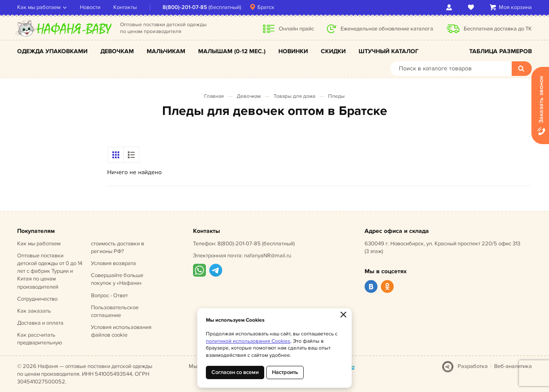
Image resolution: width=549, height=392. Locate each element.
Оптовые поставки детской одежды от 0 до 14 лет (50, 271)
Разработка (473, 366)
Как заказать (34, 311)
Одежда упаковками (52, 51)
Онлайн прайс (296, 29)
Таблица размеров (501, 51)
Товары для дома (294, 96)
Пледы (336, 96)
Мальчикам (166, 51)
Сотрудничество (37, 299)
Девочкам (117, 51)
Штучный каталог (389, 51)
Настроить (285, 372)
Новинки (293, 51)
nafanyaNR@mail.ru (268, 256)
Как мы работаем (39, 7)
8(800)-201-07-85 (185, 7)
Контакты (125, 7)
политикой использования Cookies (248, 341)
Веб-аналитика (513, 366)
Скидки (333, 51)
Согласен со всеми (235, 372)
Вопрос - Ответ (109, 296)
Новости (90, 7)
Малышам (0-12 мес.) (232, 51)
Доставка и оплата (40, 323)
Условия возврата (113, 263)
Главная (214, 96)
